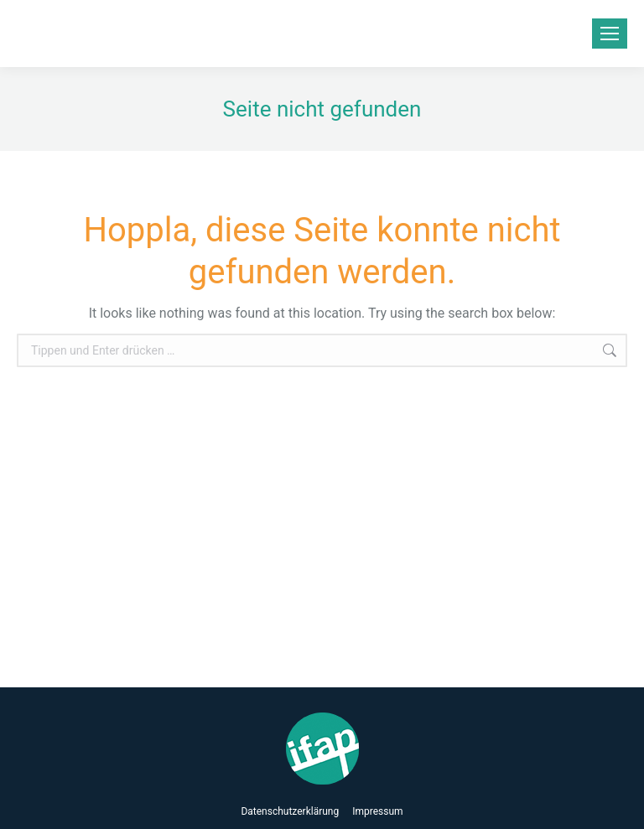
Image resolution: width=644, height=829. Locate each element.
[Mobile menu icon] (610, 34)
